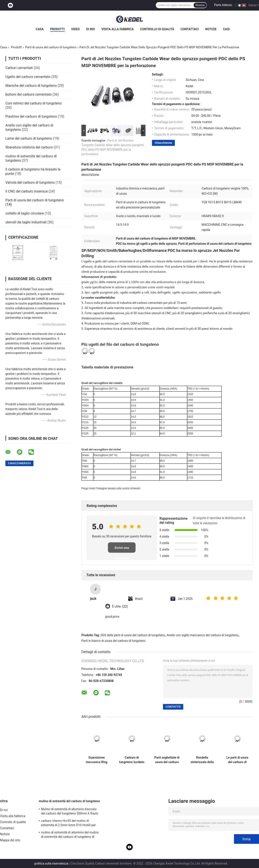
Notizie (211, 29)
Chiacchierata (163, 143)
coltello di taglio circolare (25, 213)
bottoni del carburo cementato (29, 94)
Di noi (91, 29)
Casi (226, 29)
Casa (40, 29)
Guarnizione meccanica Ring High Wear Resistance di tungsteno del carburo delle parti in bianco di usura (97, 760)
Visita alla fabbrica (118, 29)
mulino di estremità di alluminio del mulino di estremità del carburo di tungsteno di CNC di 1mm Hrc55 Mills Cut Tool (70, 835)
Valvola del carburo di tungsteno (30, 182)
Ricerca (200, 5)
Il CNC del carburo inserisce (27, 191)
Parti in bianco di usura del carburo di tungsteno (113, 641)
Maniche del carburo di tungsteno (31, 86)
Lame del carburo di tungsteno (29, 138)
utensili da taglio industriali (26, 222)
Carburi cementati (19, 68)
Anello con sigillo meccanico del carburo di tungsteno (202, 635)
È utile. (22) (120, 607)
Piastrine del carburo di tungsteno (31, 116)
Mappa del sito (10, 840)
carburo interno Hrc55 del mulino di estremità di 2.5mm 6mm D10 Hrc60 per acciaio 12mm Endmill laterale (68, 824)
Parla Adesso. (223, 5)
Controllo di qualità (157, 29)
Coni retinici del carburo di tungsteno (34, 103)
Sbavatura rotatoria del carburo (29, 147)
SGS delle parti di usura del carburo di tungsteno (133, 635)
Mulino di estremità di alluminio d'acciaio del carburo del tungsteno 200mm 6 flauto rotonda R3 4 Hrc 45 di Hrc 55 (70, 812)
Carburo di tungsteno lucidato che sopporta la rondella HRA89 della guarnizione (132, 760)
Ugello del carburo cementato (28, 77)
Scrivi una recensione (122, 549)
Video (76, 29)
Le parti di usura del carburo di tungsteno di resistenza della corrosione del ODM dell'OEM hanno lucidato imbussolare (237, 760)
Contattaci (190, 29)
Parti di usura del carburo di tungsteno (51, 47)
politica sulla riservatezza (51, 863)
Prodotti (57, 29)
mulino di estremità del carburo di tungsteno (69, 801)
